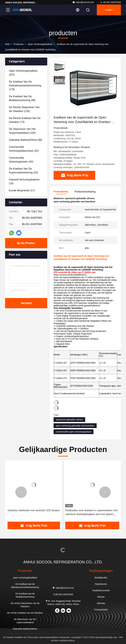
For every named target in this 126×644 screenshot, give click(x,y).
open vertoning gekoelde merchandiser (75, 426)
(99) (22, 98)
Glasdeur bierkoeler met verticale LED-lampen (34, 510)
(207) (23, 73)
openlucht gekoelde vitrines (69, 420)
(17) (22, 190)
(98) (26, 140)
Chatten (109, 10)
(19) (24, 181)
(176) (25, 85)
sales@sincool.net (83, 2)
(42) (24, 149)
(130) (22, 131)
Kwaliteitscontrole (101, 590)
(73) (25, 120)
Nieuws (101, 597)
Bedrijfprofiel (101, 578)
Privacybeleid (101, 610)
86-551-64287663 (111, 2)
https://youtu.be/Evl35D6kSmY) (70, 275)
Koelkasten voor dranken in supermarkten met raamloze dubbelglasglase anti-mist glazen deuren (91, 513)
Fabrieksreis (101, 584)
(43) (21, 160)
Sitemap (101, 603)
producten (19, 44)
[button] (21, 492)
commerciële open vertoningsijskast (74, 432)
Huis (7, 44)
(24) (23, 171)
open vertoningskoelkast (40, 44)
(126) (24, 109)
